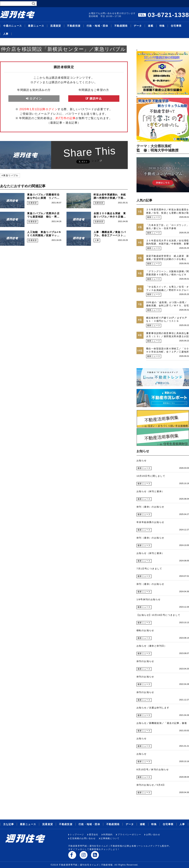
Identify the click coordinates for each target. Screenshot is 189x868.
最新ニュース (36, 26)
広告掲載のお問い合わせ (83, 838)
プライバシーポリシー (129, 835)
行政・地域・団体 (97, 26)
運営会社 (94, 835)
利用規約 (108, 835)
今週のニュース (13, 26)
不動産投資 (74, 26)
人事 (6, 34)
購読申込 (96, 99)
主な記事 (9, 824)
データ (138, 26)
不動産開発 (121, 26)
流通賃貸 (56, 26)
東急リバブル (11, 175)
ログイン (36, 99)
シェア (96, 161)
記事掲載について (110, 838)
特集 (162, 26)
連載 (151, 26)
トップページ (77, 835)
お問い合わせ (153, 835)
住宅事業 (176, 26)
